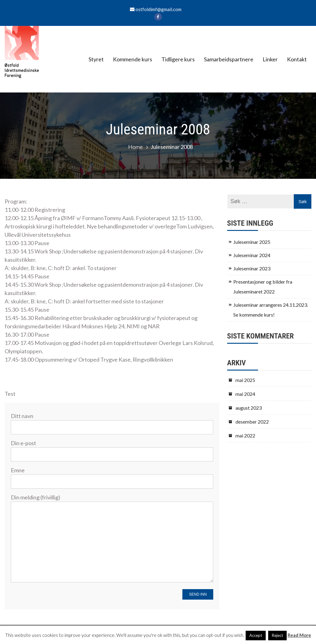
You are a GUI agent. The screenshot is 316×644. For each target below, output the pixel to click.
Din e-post (112, 448)
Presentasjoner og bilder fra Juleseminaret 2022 (263, 287)
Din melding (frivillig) (112, 539)
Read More (299, 635)
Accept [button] (256, 635)
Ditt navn (112, 421)
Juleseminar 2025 (252, 242)
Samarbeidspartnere (229, 59)
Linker (270, 59)
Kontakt (297, 59)
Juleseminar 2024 (252, 255)
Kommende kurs (133, 59)
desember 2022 (252, 422)
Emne (112, 476)
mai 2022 (245, 435)
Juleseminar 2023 (252, 268)
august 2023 (249, 408)
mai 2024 (245, 394)
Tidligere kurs (178, 59)
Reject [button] (277, 635)
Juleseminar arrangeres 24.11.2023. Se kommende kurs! (271, 310)
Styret (96, 59)
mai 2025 (245, 380)
